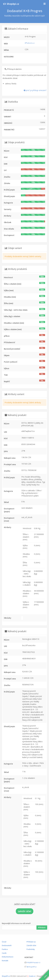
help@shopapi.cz (34, 962)
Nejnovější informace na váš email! (16, 923)
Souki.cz (32, 976)
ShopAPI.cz (6, 976)
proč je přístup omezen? (35, 90)
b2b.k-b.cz (30, 43)
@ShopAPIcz (32, 967)
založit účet (25, 911)
